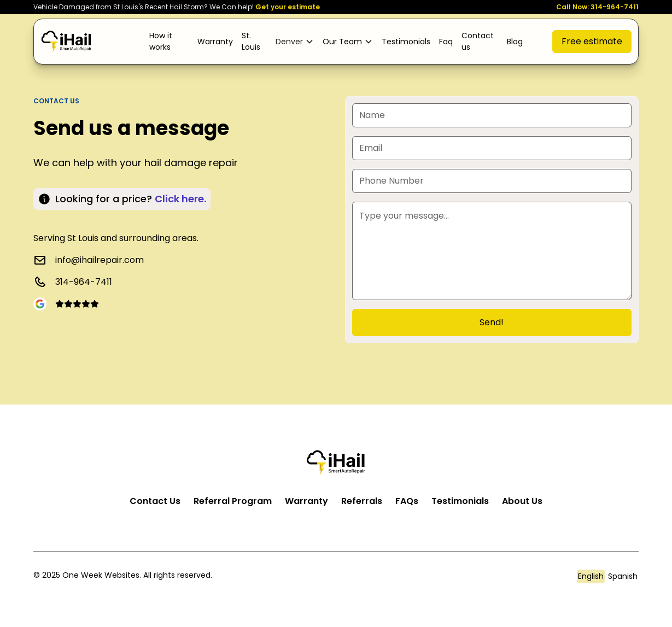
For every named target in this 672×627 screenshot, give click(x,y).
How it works (161, 41)
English (591, 576)
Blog (515, 42)
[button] (295, 42)
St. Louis (251, 41)
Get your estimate (288, 7)
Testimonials (406, 42)
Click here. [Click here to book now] (180, 199)
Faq (446, 42)
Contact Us (155, 501)
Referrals (362, 501)
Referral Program (233, 501)
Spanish (623, 576)
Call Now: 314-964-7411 (597, 7)
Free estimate (592, 41)
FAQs (407, 501)
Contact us (478, 41)
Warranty (215, 42)
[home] (67, 41)
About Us (522, 501)
